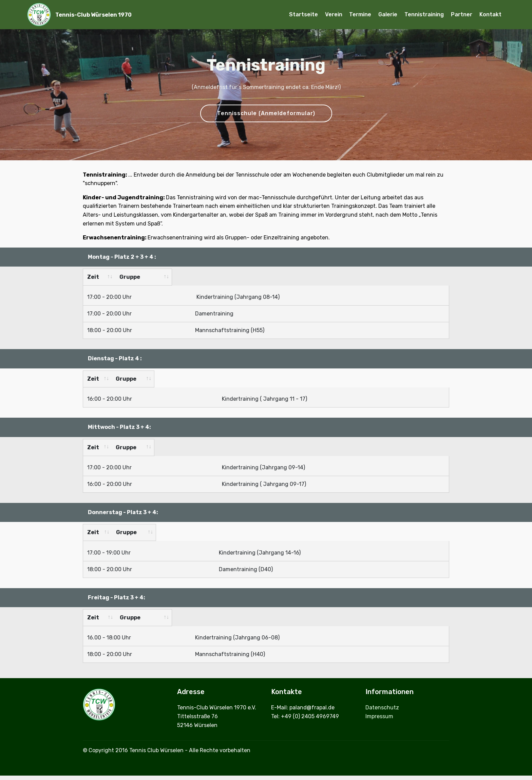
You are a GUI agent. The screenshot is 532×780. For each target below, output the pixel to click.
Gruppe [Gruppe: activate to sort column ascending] (199, 277)
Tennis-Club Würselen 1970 (93, 15)
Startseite (303, 14)
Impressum (380, 699)
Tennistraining (424, 14)
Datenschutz (383, 691)
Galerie (388, 14)
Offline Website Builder (266, 769)
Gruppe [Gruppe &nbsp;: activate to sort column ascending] (206, 604)
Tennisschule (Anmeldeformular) (266, 113)
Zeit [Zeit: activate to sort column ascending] (93, 277)
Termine (360, 14)
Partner (462, 14)
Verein (334, 14)
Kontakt (490, 14)
